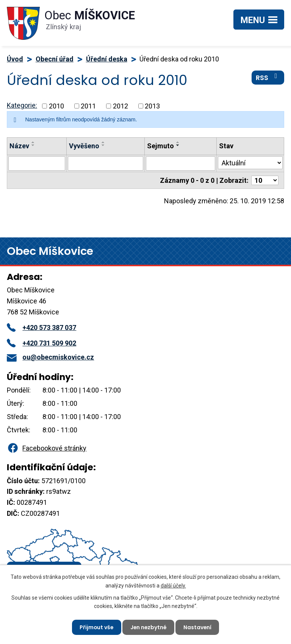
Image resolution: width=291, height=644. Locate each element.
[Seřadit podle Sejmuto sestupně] (178, 145)
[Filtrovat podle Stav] (250, 163)
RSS (268, 78)
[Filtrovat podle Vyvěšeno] (106, 163)
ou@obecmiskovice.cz (50, 357)
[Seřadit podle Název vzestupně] (33, 142)
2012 (120, 106)
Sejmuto (160, 146)
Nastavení (198, 627)
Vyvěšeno (84, 146)
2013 (152, 106)
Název (19, 146)
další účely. (173, 585)
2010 (56, 106)
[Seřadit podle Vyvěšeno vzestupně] (103, 142)
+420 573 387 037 (41, 327)
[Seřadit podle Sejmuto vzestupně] (178, 142)
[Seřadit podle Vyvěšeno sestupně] (103, 145)
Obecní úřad (55, 59)
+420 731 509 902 (41, 343)
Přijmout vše (96, 627)
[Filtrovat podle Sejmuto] (181, 163)
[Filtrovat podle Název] (37, 163)
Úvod (15, 59)
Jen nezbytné (149, 627)
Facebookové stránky (47, 448)
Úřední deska (107, 59)
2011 (88, 106)
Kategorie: (22, 105)
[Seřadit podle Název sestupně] (33, 145)
